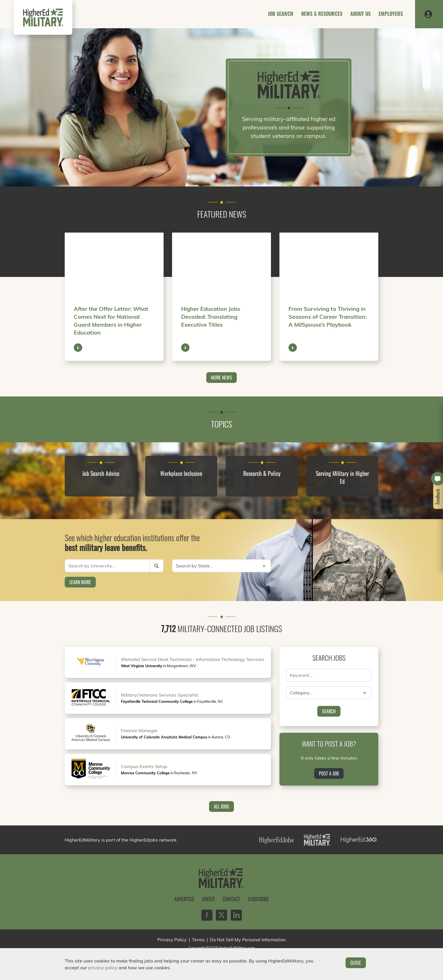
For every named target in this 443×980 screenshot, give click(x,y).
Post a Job (329, 773)
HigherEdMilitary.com (237, 948)
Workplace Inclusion (181, 473)
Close (356, 963)
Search (329, 711)
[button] (428, 14)
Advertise (184, 899)
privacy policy (103, 968)
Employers (391, 14)
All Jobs (221, 806)
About (208, 899)
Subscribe (258, 899)
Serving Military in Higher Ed (342, 477)
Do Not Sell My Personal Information (248, 940)
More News (221, 378)
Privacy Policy (172, 940)
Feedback (438, 497)
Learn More (80, 582)
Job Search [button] (281, 14)
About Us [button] (361, 14)
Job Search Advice (101, 473)
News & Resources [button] (322, 14)
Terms (198, 940)
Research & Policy (262, 473)
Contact (231, 899)
